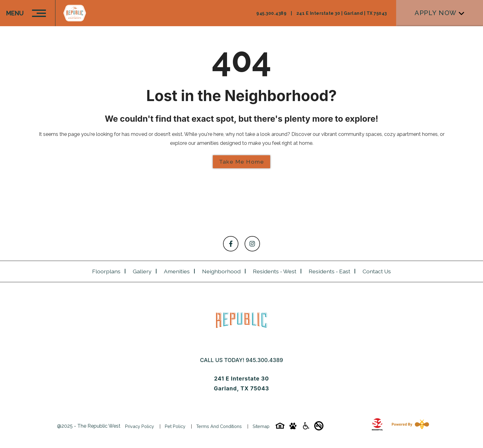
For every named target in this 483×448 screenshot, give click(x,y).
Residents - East (329, 271)
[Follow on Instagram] (252, 244)
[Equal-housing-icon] (280, 428)
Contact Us (377, 271)
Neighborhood (221, 271)
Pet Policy (175, 426)
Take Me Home (241, 162)
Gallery (142, 271)
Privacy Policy (140, 426)
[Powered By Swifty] (409, 426)
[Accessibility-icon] (306, 428)
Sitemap (261, 426)
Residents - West (275, 271)
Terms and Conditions (219, 426)
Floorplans (106, 271)
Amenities (177, 271)
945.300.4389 (264, 360)
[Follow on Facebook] (231, 244)
